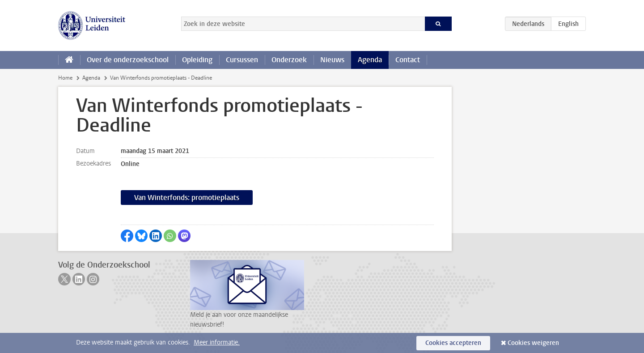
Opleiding (197, 60)
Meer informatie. (217, 342)
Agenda (370, 60)
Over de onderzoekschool (128, 60)
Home (65, 78)
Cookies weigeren (533, 343)
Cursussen (242, 60)
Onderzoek (289, 60)
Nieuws (332, 60)
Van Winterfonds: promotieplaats (187, 198)
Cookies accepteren (453, 343)
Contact (408, 60)
